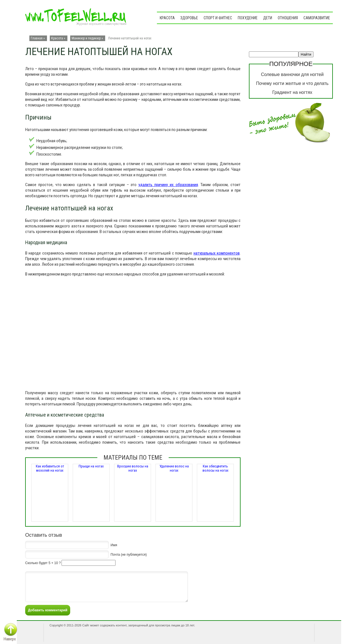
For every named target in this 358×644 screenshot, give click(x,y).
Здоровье (189, 18)
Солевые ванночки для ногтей (292, 74)
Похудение (248, 18)
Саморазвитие (317, 18)
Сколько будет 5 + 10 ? (43, 563)
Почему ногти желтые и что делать (292, 83)
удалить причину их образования (168, 185)
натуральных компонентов (217, 253)
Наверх (10, 639)
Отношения (288, 18)
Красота (167, 18)
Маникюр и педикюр (86, 38)
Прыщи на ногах (91, 466)
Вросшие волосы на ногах (133, 468)
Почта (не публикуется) (129, 554)
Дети (268, 18)
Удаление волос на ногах (174, 468)
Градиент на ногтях (292, 92)
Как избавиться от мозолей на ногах (50, 468)
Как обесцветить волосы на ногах (215, 468)
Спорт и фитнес (218, 18)
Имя (114, 545)
